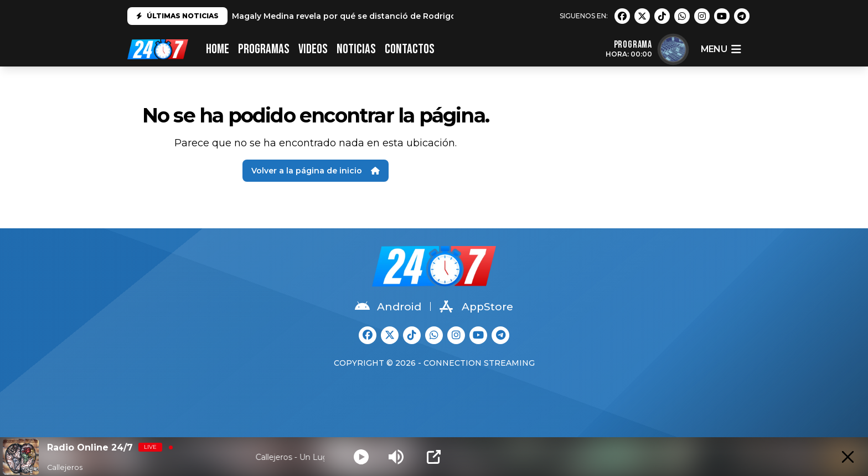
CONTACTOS (410, 49)
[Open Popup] (434, 457)
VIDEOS (313, 49)
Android (388, 306)
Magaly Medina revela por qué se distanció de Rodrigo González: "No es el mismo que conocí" (425, 16)
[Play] (361, 457)
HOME (218, 49)
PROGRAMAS (264, 49)
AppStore (476, 306)
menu (721, 49)
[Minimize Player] (848, 457)
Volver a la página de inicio (316, 171)
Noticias (356, 49)
